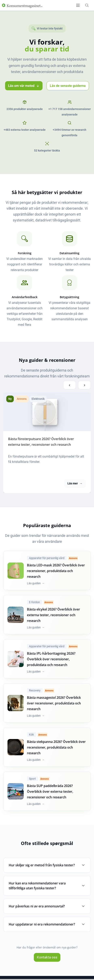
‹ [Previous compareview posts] (69, 385)
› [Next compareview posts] (84, 385)
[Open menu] (78, 5)
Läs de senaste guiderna (68, 86)
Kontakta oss (47, 957)
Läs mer (75, 484)
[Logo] (22, 5)
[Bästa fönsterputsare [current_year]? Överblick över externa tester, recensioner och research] (47, 412)
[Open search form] (87, 5)
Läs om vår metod (24, 86)
